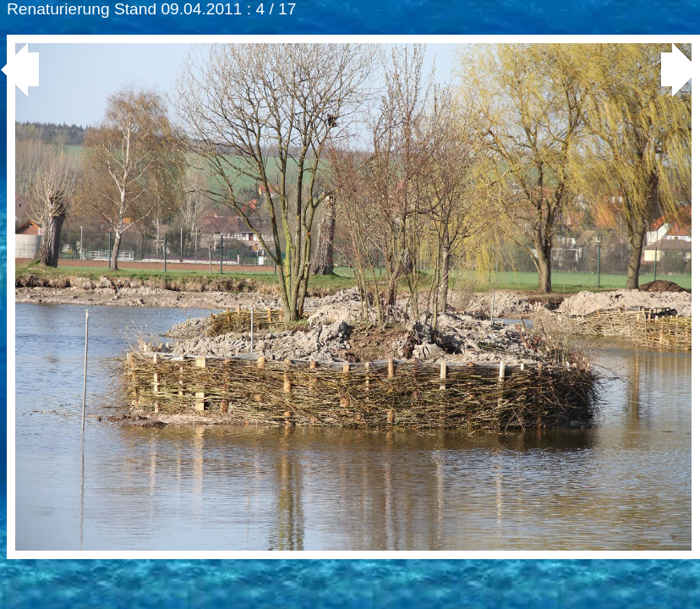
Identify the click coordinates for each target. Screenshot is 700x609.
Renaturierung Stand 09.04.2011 (124, 9)
